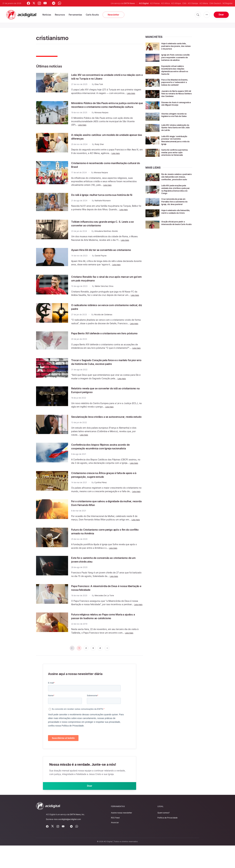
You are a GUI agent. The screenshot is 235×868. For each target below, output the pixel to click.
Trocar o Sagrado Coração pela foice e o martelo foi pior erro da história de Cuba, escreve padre (107, 370)
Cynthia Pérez (101, 498)
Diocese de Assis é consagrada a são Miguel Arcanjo (174, 109)
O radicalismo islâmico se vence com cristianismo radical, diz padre (98, 313)
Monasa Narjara (101, 116)
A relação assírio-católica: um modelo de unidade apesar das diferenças (101, 140)
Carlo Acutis (92, 15)
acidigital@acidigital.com (70, 842)
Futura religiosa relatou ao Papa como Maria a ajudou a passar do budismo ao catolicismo (104, 635)
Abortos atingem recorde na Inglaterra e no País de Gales (176, 119)
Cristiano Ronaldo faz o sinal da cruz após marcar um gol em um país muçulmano (102, 285)
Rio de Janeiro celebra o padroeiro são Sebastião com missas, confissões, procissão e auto (177, 182)
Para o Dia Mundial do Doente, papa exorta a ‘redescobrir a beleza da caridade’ (174, 86)
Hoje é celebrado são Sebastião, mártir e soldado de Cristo (176, 219)
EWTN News (129, 3)
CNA (184, 3)
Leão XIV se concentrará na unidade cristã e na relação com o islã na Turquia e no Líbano (106, 77)
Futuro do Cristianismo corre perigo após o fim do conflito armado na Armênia (105, 547)
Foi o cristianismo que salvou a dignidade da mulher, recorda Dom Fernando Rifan (104, 519)
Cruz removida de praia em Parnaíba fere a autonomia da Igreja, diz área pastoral (176, 208)
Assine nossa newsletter (121, 835)
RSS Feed (115, 840)
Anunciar (115, 845)
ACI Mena (204, 3)
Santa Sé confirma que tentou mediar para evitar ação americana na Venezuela (177, 157)
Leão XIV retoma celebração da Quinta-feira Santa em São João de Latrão (176, 132)
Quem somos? (164, 835)
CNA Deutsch (215, 3)
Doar (221, 14)
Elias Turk (99, 84)
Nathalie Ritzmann (103, 208)
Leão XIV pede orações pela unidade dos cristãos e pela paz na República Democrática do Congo (176, 196)
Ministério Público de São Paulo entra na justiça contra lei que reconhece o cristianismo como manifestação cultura (106, 107)
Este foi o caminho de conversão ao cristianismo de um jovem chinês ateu (107, 575)
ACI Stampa (193, 3)
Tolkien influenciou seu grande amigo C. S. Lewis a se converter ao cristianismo (107, 229)
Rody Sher (99, 148)
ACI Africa (165, 3)
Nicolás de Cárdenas (103, 321)
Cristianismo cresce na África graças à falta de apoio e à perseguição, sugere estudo (105, 490)
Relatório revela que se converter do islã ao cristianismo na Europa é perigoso (103, 398)
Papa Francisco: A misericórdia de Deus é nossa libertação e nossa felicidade (106, 603)
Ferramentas (75, 15)
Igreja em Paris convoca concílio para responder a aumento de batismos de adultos (175, 59)
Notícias (47, 15)
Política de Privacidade (167, 840)
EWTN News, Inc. (77, 837)
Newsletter (113, 15)
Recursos (60, 15)
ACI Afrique (176, 3)
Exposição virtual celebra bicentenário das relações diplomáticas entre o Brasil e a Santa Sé (176, 72)
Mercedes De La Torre (104, 611)
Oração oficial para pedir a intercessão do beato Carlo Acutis (175, 231)
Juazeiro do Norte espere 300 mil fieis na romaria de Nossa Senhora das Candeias (176, 98)
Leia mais (132, 93)
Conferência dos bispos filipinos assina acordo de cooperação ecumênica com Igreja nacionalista (105, 460)
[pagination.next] (110, 668)
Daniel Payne (101, 265)
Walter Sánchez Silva (104, 293)
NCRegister (228, 3)
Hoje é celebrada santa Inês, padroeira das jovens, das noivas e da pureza (176, 46)
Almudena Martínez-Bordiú (106, 236)
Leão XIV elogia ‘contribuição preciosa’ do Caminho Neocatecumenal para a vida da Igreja (177, 144)
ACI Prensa (155, 3)
